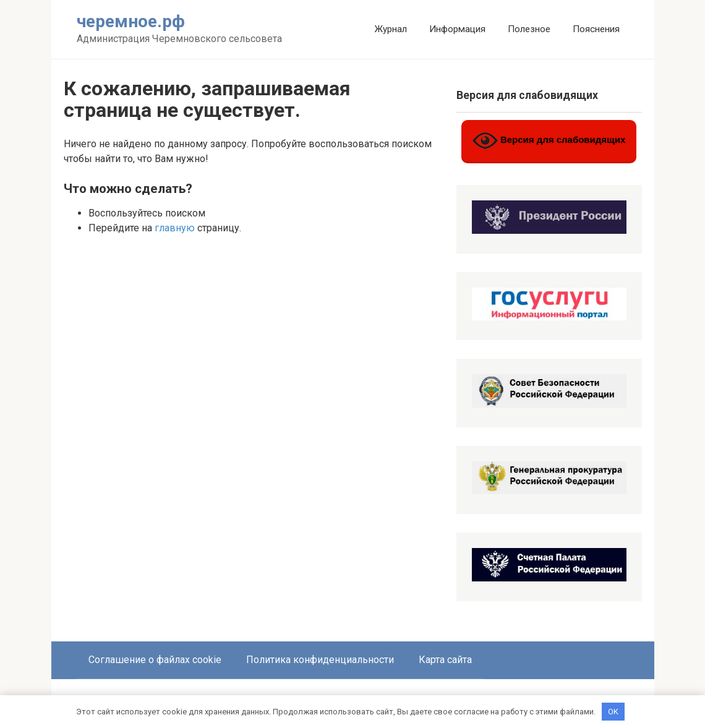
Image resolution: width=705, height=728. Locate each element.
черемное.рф (131, 21)
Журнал (391, 29)
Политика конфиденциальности (320, 660)
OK (613, 711)
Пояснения (596, 29)
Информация (457, 29)
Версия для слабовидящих (549, 141)
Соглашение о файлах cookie (155, 660)
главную (175, 228)
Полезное (529, 29)
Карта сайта (445, 660)
